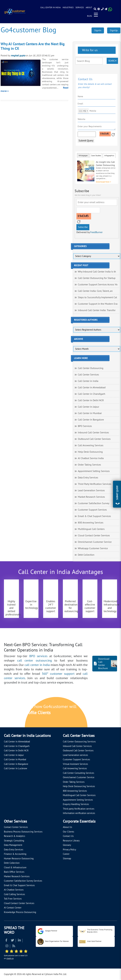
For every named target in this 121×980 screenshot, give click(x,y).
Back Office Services (14, 872)
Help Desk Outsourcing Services (79, 786)
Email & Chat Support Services (94, 516)
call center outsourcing (35, 661)
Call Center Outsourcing (91, 368)
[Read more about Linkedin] (19, 941)
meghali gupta (18, 56)
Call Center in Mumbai (90, 413)
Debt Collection (86, 555)
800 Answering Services (91, 523)
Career (66, 854)
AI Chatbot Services (14, 890)
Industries (68, 8)
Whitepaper (83, 156)
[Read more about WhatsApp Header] (110, 10)
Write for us (89, 50)
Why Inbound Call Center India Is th (97, 272)
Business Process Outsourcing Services (23, 832)
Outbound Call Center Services (94, 439)
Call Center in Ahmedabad (92, 388)
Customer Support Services (92, 510)
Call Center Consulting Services (78, 773)
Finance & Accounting (15, 854)
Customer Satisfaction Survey (94, 503)
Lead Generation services (75, 755)
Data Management (13, 845)
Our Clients (68, 832)
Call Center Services (88, 375)
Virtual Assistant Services (75, 764)
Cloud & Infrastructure (15, 867)
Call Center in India (50, 8)
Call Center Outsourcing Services (79, 742)
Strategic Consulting (14, 841)
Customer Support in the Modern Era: (98, 304)
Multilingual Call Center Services (79, 795)
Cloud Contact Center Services (94, 536)
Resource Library (71, 841)
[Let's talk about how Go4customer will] (98, 712)
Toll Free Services (13, 899)
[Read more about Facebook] (6, 941)
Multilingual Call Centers (91, 529)
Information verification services (79, 813)
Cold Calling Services (14, 894)
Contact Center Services (16, 827)
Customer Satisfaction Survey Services (23, 881)
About (89, 8)
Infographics (109, 156)
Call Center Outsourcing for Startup (97, 278)
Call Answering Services (91, 445)
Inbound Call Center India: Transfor (97, 310)
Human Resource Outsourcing (19, 859)
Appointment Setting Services (94, 471)
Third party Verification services (79, 809)
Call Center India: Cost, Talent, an (95, 291)
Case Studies (96, 156)
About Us (67, 827)
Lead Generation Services (91, 490)
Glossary (67, 845)
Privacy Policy (69, 850)
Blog (90, 16)
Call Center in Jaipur (88, 407)
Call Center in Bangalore (91, 420)
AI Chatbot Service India (91, 458)
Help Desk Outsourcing (90, 452)
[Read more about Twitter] (12, 941)
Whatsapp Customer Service (93, 548)
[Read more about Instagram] (7, 946)
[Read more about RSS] (14, 946)
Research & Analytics (14, 836)
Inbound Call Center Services (93, 433)
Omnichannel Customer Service (95, 542)
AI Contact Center (13, 908)
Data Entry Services (88, 478)
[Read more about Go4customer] (15, 11)
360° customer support (58, 674)
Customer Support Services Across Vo (98, 285)
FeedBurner (96, 232)
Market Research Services (91, 497)
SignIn (98, 30)
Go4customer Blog (28, 30)
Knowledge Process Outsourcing (20, 912)
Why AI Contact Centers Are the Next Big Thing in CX (33, 46)
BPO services (38, 656)
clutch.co (10, 958)
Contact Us (68, 836)
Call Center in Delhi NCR (91, 400)
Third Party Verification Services (95, 484)
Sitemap (67, 859)
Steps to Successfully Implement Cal (97, 297)
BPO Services (85, 426)
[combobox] (83, 111)
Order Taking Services (89, 465)
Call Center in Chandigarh (92, 394)
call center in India (37, 665)
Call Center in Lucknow (16, 768)
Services (80, 8)
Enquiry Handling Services (76, 804)
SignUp (114, 30)
